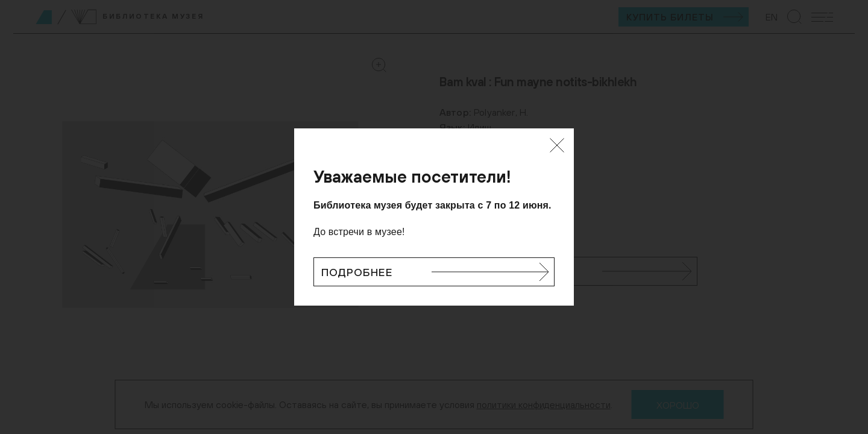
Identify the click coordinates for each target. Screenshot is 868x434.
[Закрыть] (557, 145)
